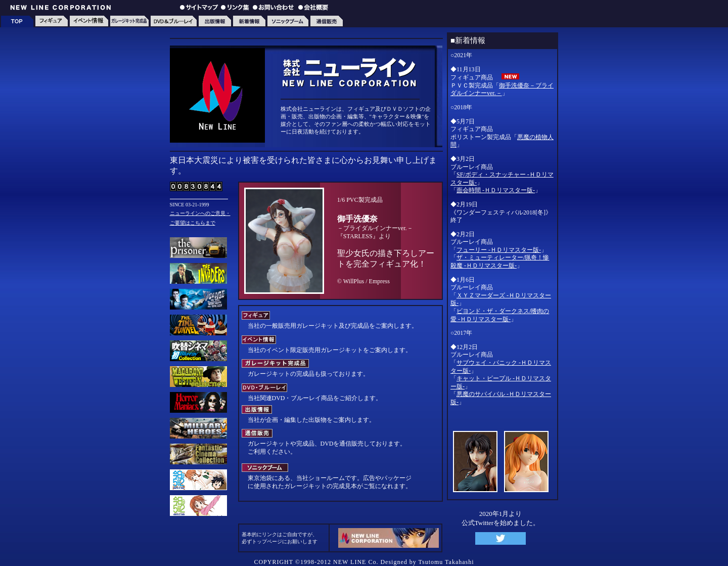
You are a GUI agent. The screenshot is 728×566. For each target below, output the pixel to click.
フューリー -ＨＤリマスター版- (499, 250)
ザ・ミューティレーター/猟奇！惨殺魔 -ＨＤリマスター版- (500, 262)
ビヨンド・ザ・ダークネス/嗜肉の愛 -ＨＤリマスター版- (500, 315)
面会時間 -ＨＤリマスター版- (496, 190)
